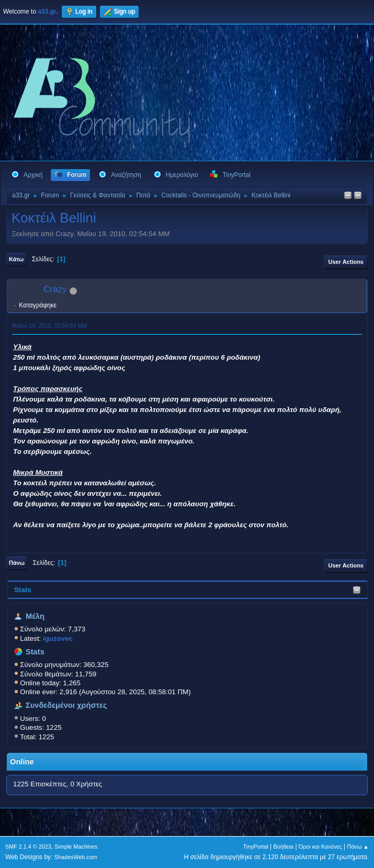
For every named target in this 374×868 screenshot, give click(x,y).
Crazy (55, 289)
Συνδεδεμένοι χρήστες (66, 705)
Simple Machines (76, 847)
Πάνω (17, 563)
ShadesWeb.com (76, 857)
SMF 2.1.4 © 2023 (28, 847)
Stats (23, 590)
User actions (346, 262)
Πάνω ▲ (358, 847)
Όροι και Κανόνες (320, 847)
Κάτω (16, 259)
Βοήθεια (283, 847)
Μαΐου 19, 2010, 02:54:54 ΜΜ (49, 326)
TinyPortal (256, 847)
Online (22, 762)
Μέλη (35, 616)
